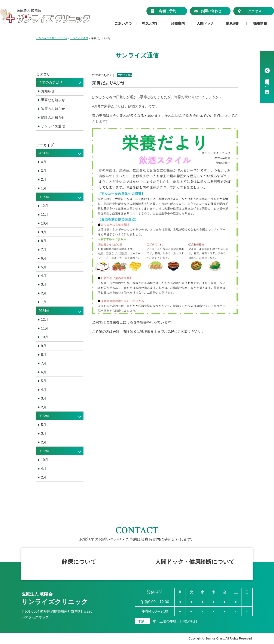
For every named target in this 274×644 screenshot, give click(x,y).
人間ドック (205, 24)
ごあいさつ (123, 24)
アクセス (249, 11)
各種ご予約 (163, 11)
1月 (44, 188)
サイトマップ (64, 639)
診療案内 (178, 24)
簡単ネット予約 (79, 564)
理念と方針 (150, 24)
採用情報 (260, 24)
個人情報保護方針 (35, 639)
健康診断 (233, 24)
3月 (44, 171)
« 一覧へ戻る (165, 360)
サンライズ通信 (53, 126)
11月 (45, 215)
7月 (44, 250)
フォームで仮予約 (195, 564)
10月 (45, 223)
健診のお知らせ (53, 117)
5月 (44, 267)
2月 (44, 179)
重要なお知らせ (53, 100)
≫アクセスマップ (35, 617)
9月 (44, 232)
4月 (44, 162)
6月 (44, 258)
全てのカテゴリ (51, 82)
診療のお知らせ (53, 109)
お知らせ (48, 91)
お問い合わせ (208, 11)
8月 (44, 241)
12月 (45, 206)
